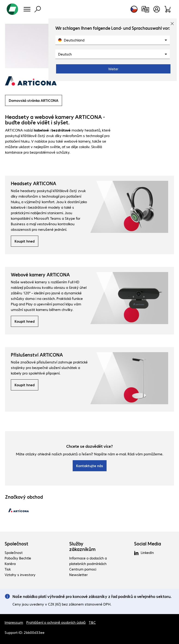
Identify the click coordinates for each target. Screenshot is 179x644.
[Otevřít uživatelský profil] (157, 9)
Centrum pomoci (83, 569)
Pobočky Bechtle (18, 558)
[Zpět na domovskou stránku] (12, 9)
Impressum (14, 622)
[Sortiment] (168, 9)
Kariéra (10, 563)
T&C (92, 622)
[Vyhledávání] (38, 9)
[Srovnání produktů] (145, 9)
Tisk (8, 569)
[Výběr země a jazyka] (134, 9)
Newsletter (78, 575)
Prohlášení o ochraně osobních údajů (56, 622)
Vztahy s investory (20, 575)
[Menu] (27, 9)
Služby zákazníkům (82, 546)
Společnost (16, 544)
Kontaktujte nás (90, 466)
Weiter (113, 69)
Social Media (148, 544)
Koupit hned (25, 241)
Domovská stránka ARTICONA (34, 100)
